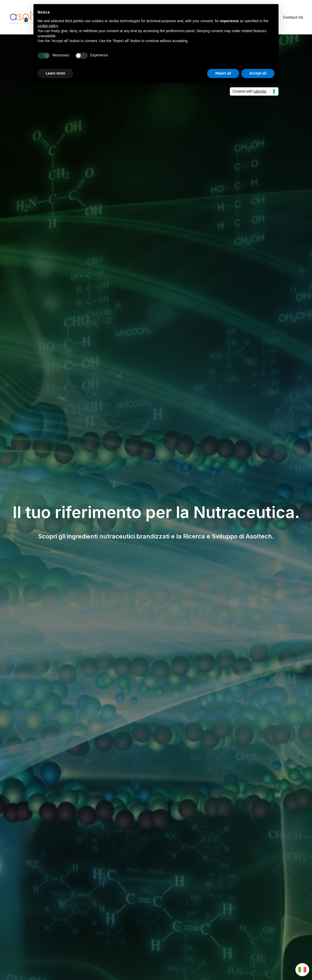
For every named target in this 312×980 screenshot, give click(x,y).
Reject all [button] (223, 73)
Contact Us (293, 17)
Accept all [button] (258, 73)
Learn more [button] (55, 73)
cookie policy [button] (48, 26)
